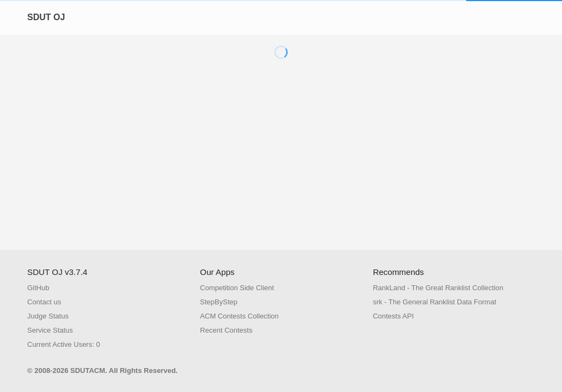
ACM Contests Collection (239, 316)
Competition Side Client (237, 288)
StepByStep (219, 302)
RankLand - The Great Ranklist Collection (438, 288)
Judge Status (48, 316)
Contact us (44, 302)
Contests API (393, 316)
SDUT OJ (46, 17)
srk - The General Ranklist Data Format (435, 302)
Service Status (50, 330)
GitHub (38, 288)
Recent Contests (226, 330)
